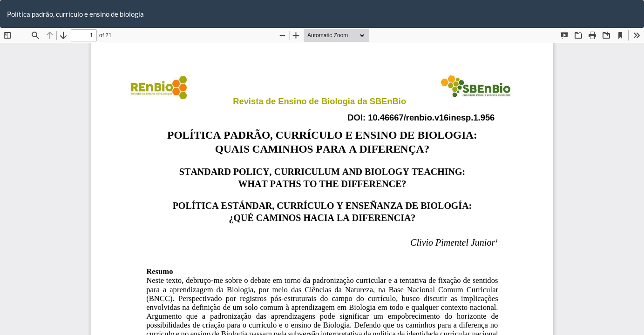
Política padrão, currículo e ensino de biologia (75, 14)
